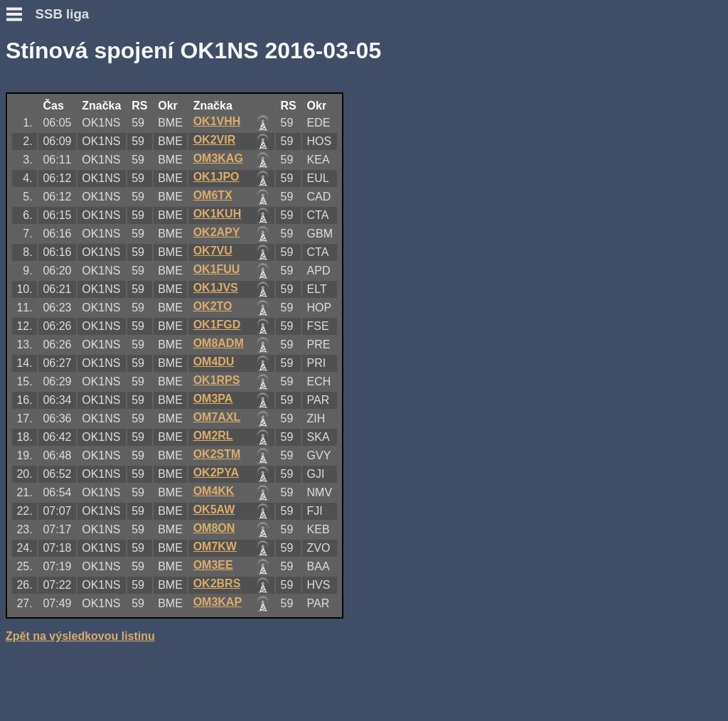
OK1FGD (217, 325)
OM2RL (213, 436)
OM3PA (213, 399)
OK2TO (213, 306)
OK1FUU (217, 269)
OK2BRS (217, 583)
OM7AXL (217, 417)
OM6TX (213, 195)
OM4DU (214, 362)
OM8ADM (219, 343)
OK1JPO (216, 177)
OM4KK (214, 491)
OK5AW (214, 509)
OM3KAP (218, 602)
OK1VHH (217, 121)
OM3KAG (218, 158)
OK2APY (217, 232)
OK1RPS (217, 380)
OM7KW (215, 546)
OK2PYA (216, 472)
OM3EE (213, 565)
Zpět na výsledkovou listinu (80, 636)
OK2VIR (215, 140)
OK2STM (217, 454)
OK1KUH (218, 214)
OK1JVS (216, 288)
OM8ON (214, 528)
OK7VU (213, 251)
